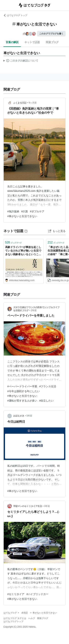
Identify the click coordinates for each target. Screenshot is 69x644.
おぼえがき (19, 416)
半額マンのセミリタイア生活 (28, 506)
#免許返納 (13, 211)
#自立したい (47, 401)
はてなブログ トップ (15, 15)
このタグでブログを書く (51, 34)
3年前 (47, 506)
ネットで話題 (32, 42)
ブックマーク (14, 242)
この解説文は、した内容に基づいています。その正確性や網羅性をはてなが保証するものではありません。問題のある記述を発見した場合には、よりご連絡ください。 (21, 61)
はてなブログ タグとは (15, 618)
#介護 (25, 211)
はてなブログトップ (13, 621)
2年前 (34, 310)
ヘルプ (32, 618)
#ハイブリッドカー (38, 594)
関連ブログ (52, 42)
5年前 (29, 416)
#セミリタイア (16, 594)
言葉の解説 (12, 42)
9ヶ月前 (33, 103)
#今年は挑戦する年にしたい (24, 391)
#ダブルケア (37, 211)
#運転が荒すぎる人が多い (22, 401)
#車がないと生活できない (22, 216)
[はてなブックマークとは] (26, 231)
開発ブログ (43, 618)
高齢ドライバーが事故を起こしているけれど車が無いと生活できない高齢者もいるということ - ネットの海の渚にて (23, 251)
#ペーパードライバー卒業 (22, 386)
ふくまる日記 (20, 103)
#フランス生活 (48, 386)
